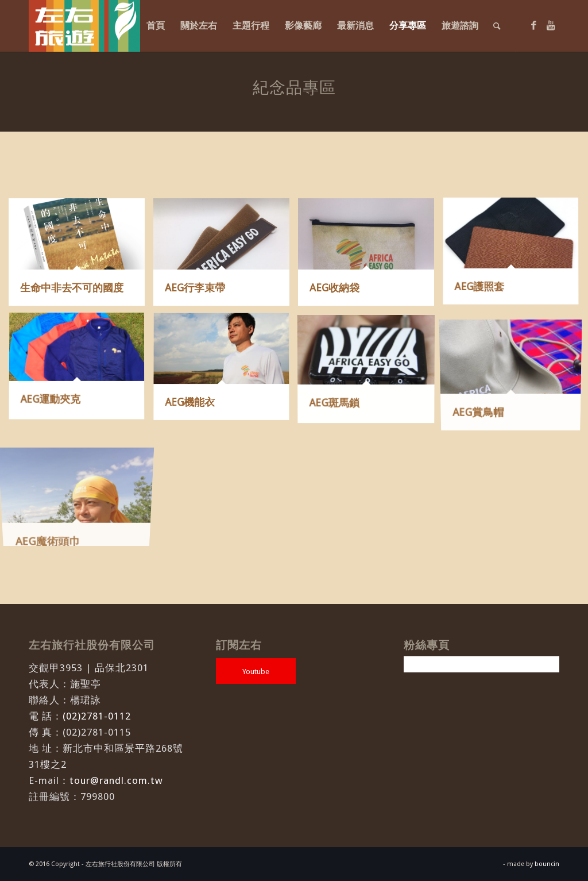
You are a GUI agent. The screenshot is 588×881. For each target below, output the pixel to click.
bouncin (547, 864)
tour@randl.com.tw (116, 780)
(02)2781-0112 (97, 716)
